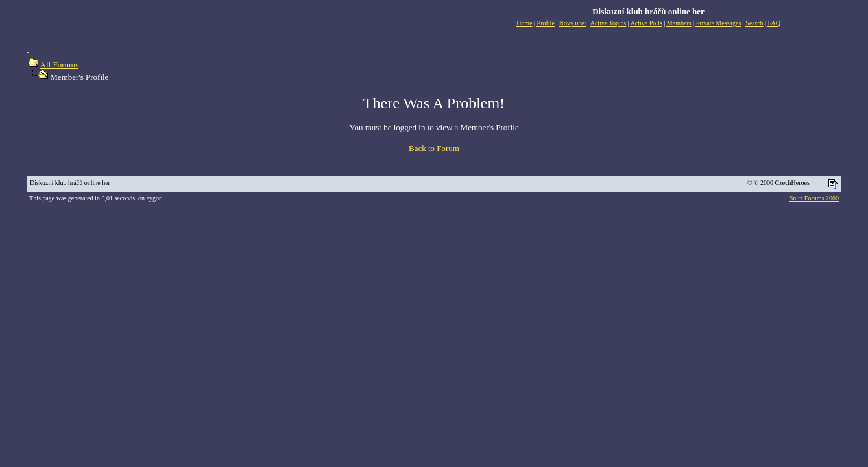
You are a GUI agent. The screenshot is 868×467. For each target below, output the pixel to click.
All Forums (60, 65)
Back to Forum (434, 148)
